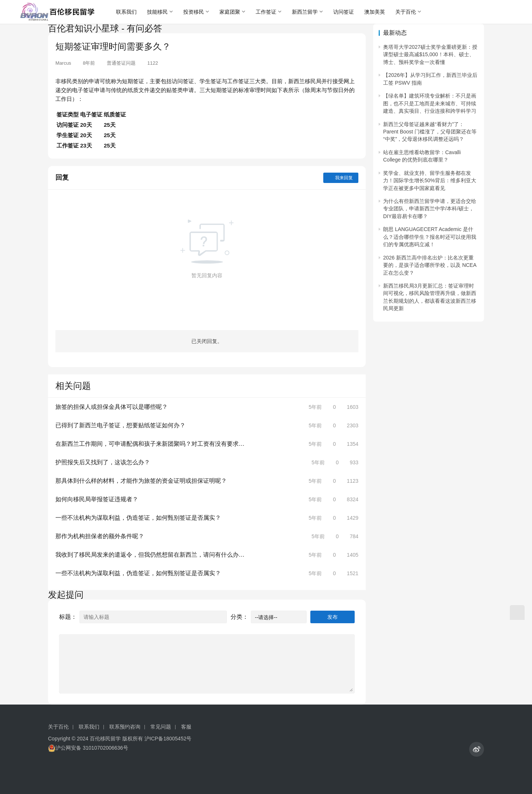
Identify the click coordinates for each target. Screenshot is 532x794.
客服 (186, 727)
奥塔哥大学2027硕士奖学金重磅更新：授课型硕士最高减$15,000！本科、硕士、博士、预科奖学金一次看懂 (430, 55)
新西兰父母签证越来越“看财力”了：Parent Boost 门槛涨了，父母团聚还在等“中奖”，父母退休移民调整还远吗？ (430, 132)
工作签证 (266, 12)
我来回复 (341, 178)
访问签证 (344, 12)
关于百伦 (406, 12)
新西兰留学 (305, 12)
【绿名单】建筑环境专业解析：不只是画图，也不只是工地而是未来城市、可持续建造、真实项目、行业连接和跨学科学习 (430, 103)
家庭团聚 (230, 12)
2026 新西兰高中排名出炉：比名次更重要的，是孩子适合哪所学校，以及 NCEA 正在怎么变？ (430, 265)
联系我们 (126, 12)
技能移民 (157, 12)
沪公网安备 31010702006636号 (88, 748)
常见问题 (161, 727)
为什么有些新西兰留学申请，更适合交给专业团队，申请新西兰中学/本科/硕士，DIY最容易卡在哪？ (430, 209)
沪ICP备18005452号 (168, 739)
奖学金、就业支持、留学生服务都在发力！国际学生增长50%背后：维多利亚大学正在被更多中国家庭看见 (430, 181)
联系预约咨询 (125, 727)
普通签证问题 (121, 63)
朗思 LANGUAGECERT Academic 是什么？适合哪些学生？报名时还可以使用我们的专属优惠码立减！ (430, 237)
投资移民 (194, 12)
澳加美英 (375, 12)
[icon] (477, 749)
